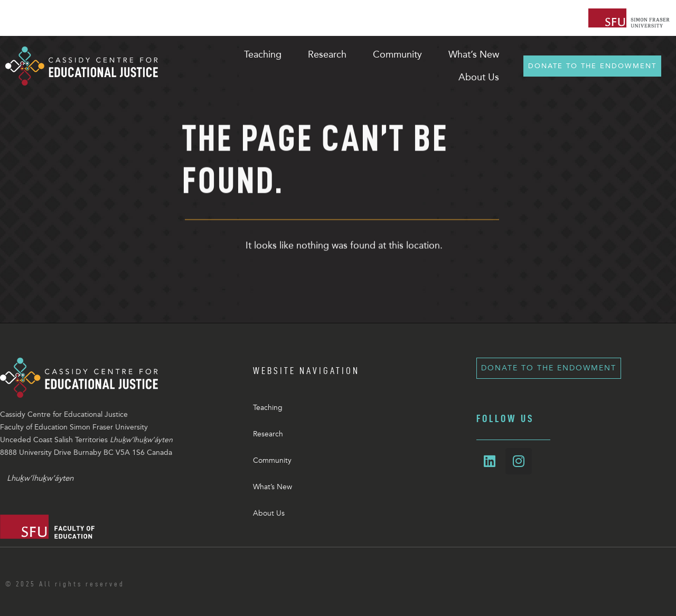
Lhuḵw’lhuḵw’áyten (40, 478)
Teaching (268, 408)
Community (272, 460)
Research (268, 434)
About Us (269, 513)
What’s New (273, 487)
